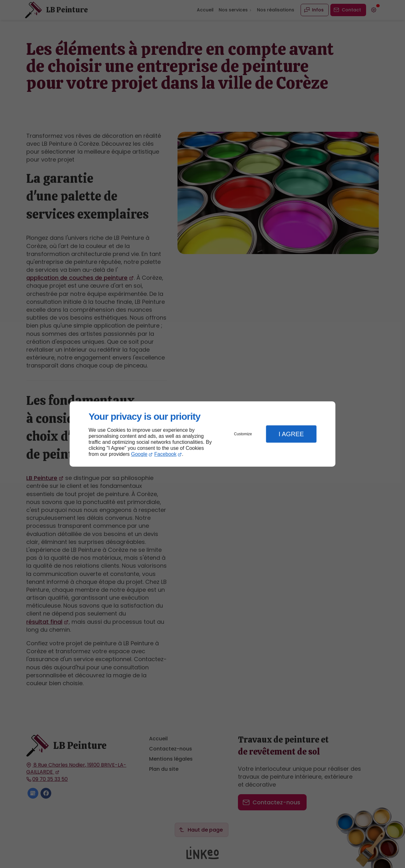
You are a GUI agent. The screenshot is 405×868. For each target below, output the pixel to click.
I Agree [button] (291, 434)
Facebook (165, 454)
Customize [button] (243, 434)
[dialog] (202, 434)
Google (139, 454)
